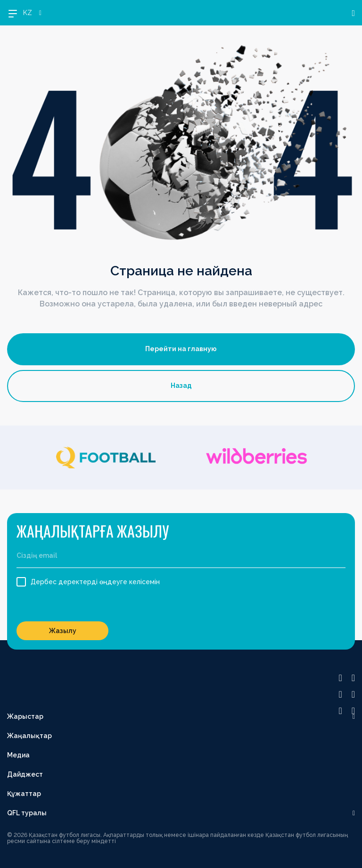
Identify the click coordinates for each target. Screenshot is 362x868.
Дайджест (25, 774)
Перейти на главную (181, 349)
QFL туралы (27, 813)
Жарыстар (25, 716)
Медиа (18, 755)
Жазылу (63, 631)
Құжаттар (24, 794)
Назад (181, 386)
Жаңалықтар (29, 736)
